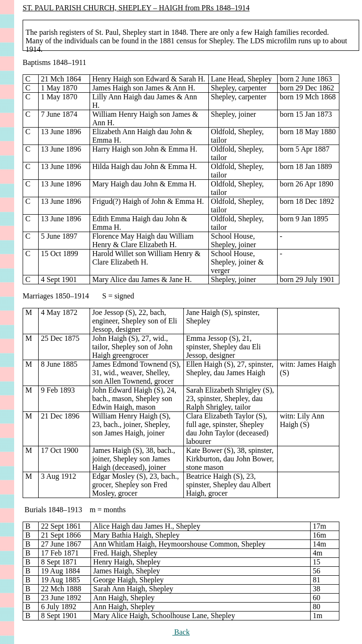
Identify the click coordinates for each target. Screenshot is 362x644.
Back (181, 632)
